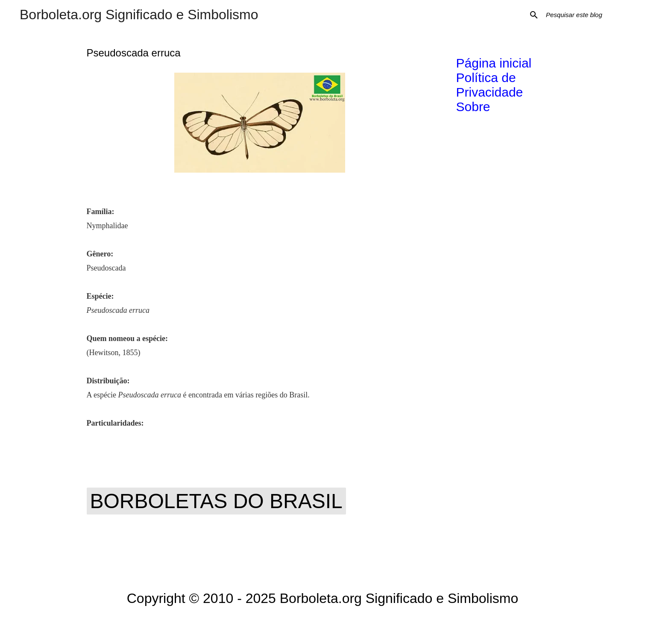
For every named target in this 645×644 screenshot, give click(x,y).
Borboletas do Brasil (216, 501)
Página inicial (494, 63)
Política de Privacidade (490, 85)
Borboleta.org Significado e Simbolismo (139, 15)
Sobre (473, 107)
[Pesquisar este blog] (587, 15)
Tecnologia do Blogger (323, 625)
